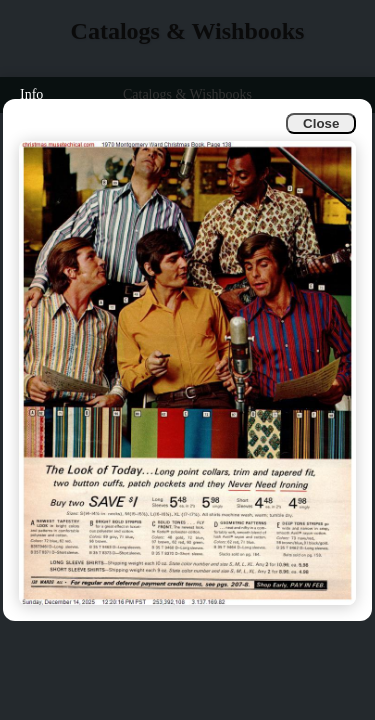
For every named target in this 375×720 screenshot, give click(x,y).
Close (321, 123)
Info (31, 94)
